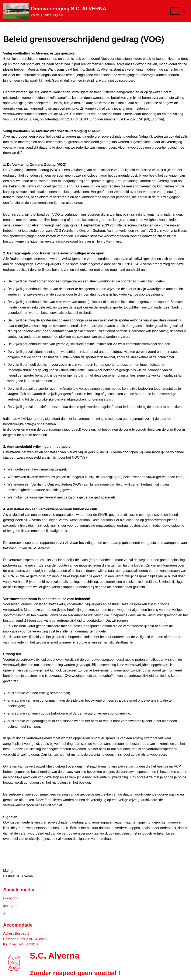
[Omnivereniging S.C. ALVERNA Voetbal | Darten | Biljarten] (55, 11)
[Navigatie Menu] (175, 11)
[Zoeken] (184, 11)
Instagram (11, 906)
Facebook (11, 898)
